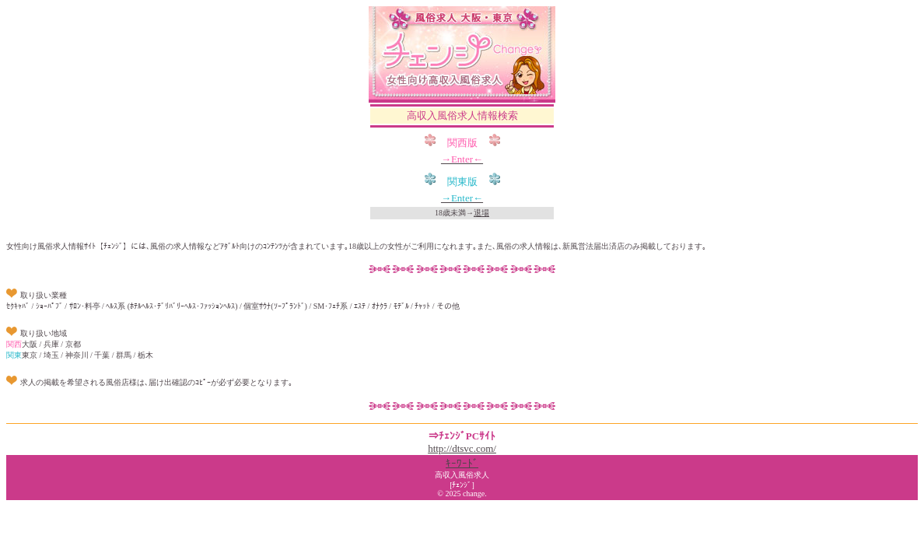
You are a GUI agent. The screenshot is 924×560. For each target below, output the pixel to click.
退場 (481, 213)
